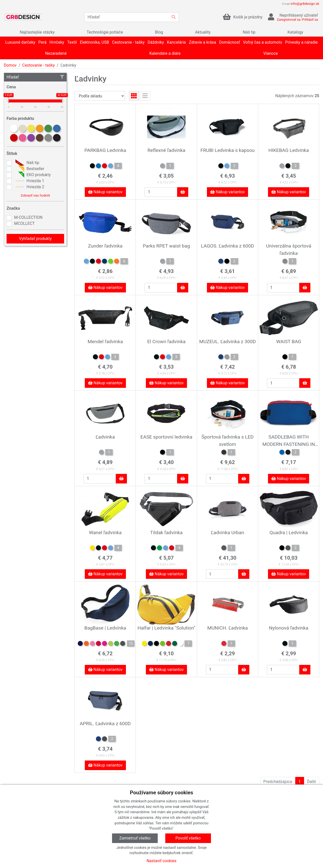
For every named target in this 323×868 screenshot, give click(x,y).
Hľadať (35, 77)
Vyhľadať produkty (35, 239)
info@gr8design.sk (305, 4)
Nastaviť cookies (162, 861)
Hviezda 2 (29, 187)
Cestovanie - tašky (38, 65)
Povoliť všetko (188, 838)
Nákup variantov (105, 192)
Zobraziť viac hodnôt (35, 195)
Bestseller (29, 169)
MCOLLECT (24, 223)
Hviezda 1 (29, 181)
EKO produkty (32, 175)
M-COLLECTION (28, 217)
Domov (10, 65)
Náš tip (27, 163)
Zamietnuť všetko (135, 838)
